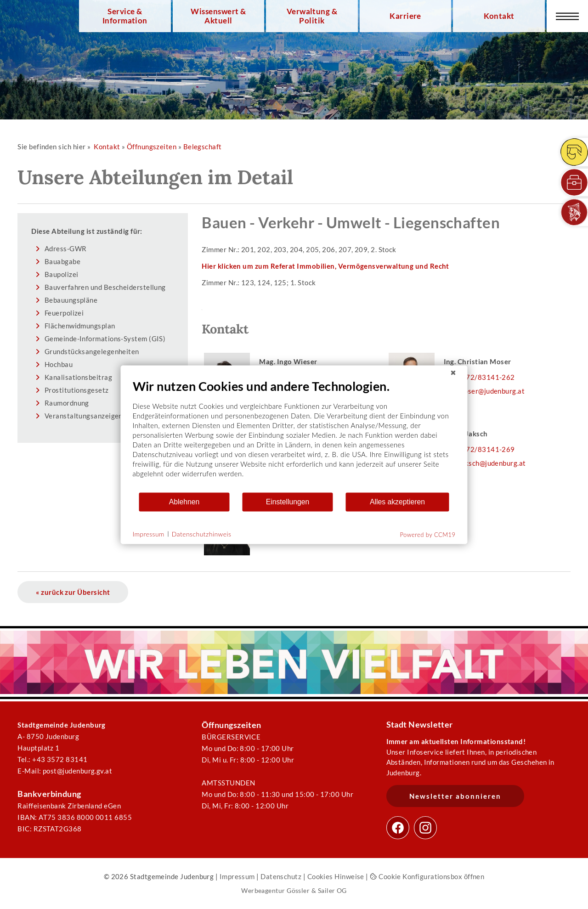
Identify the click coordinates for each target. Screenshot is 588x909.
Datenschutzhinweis (202, 534)
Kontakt (499, 16)
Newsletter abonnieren (455, 796)
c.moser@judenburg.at (489, 391)
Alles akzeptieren (397, 502)
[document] (294, 435)
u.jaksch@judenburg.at (490, 463)
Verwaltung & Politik (312, 16)
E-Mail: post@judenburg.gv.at (65, 771)
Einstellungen (288, 502)
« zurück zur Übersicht (73, 592)
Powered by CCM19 (428, 534)
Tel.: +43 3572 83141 (52, 759)
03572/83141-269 (484, 449)
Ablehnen (184, 502)
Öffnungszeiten (152, 147)
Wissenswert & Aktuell (218, 16)
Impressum (237, 876)
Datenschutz (281, 876)
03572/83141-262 (484, 377)
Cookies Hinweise (336, 876)
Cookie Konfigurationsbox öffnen (427, 876)
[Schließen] (453, 373)
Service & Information (125, 16)
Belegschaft (203, 147)
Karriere (405, 16)
